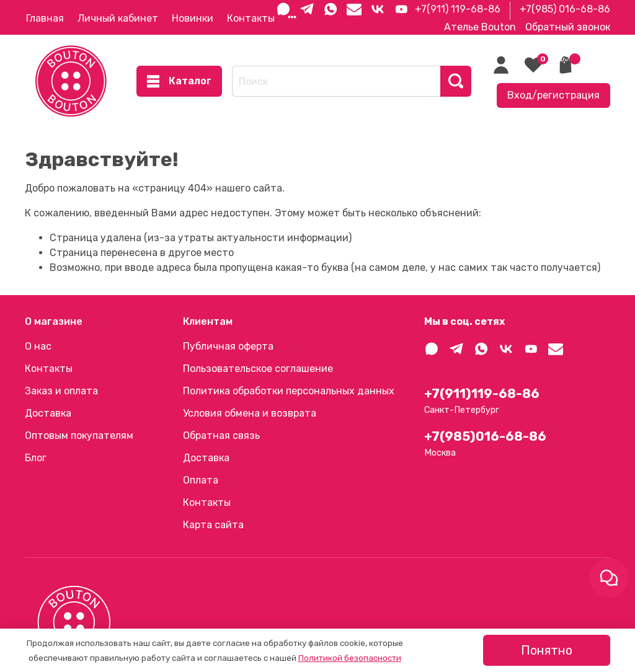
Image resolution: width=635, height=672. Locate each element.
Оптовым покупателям (79, 435)
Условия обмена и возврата (250, 413)
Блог (36, 458)
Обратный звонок (568, 27)
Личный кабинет (118, 18)
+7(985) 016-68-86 (565, 9)
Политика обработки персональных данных (289, 391)
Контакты (251, 18)
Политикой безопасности (350, 658)
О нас (38, 346)
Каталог (179, 81)
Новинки (193, 18)
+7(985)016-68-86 (485, 436)
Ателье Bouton (480, 27)
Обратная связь (221, 435)
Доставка (48, 413)
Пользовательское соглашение (258, 369)
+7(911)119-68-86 (482, 394)
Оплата (201, 480)
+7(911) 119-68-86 (458, 9)
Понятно (547, 650)
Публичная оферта (228, 346)
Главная (45, 18)
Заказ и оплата (61, 391)
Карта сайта (213, 525)
